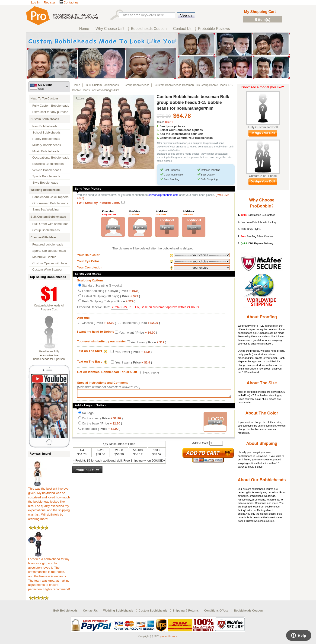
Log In (35, 2)
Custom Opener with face (50, 263)
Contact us (69, 2)
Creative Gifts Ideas (44, 237)
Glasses (99, 323)
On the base (102, 425)
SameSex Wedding (46, 209)
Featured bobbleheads (48, 244)
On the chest (102, 420)
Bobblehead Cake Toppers (51, 197)
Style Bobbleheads (45, 183)
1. (158, 126)
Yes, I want (138, 333)
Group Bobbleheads (46, 230)
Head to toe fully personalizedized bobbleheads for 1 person (49, 355)
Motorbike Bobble (44, 257)
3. (158, 134)
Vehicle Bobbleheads (47, 170)
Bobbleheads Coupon (248, 611)
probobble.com (168, 636)
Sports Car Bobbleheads (49, 251)
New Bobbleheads (45, 126)
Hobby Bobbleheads (46, 139)
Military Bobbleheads (47, 145)
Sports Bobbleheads (46, 176)
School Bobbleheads (47, 132)
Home (77, 85)
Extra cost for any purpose (50, 112)
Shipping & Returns (186, 611)
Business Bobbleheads (48, 164)
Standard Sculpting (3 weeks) (102, 285)
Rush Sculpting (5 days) (109, 301)
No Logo (88, 414)
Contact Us (90, 611)
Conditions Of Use (216, 611)
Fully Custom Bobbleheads (51, 106)
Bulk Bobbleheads (65, 611)
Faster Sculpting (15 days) (111, 291)
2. (158, 130)
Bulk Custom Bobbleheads (48, 217)
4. (158, 138)
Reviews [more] (40, 454)
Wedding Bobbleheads (46, 190)
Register (49, 2)
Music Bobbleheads (46, 151)
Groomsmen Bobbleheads (50, 203)
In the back (101, 430)
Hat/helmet (141, 323)
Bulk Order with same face (51, 224)
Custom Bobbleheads (45, 119)
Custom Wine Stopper (48, 269)
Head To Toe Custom (44, 99)
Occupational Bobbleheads (51, 158)
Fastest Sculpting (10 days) (111, 296)
